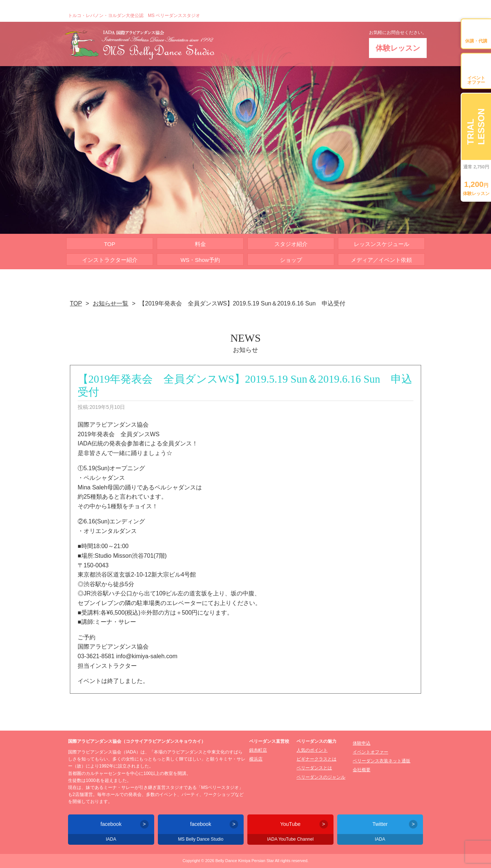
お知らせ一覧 (111, 303)
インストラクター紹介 (110, 260)
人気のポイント (312, 750)
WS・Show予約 (200, 260)
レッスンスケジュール (382, 244)
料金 (200, 244)
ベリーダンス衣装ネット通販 (382, 761)
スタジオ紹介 (291, 244)
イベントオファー (370, 752)
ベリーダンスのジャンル (321, 777)
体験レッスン (398, 48)
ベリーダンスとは (314, 768)
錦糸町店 (258, 750)
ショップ (291, 260)
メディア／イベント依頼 (381, 260)
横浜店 (256, 759)
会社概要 (362, 770)
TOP (110, 244)
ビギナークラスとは (316, 759)
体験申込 (362, 743)
